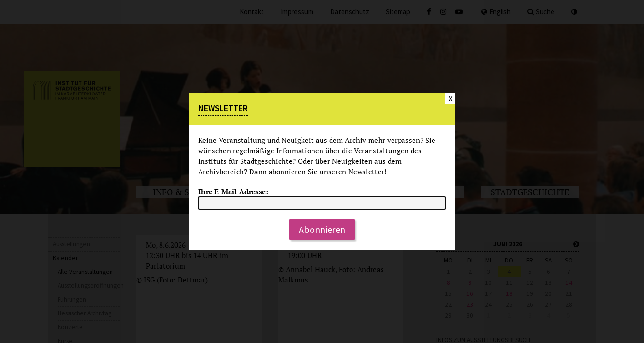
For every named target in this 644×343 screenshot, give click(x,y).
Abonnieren (322, 229)
